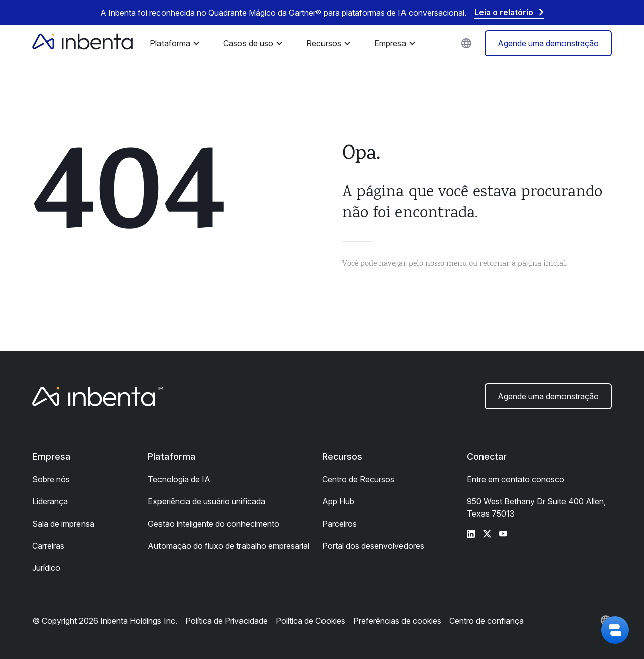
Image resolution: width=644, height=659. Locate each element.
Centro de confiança (487, 621)
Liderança (50, 501)
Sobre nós (51, 479)
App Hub (338, 501)
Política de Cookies (310, 621)
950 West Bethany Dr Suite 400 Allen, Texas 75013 (536, 507)
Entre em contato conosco (516, 479)
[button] (178, 43)
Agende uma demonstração (548, 43)
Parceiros (339, 524)
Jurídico (46, 568)
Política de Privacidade (226, 621)
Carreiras (48, 546)
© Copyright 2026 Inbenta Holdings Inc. (105, 621)
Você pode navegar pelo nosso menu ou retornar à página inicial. (455, 264)
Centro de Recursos (358, 479)
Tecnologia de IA (179, 479)
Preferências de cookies (397, 621)
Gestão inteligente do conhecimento (214, 524)
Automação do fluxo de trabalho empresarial (229, 546)
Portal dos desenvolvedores (373, 546)
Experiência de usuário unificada (207, 501)
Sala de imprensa (63, 524)
